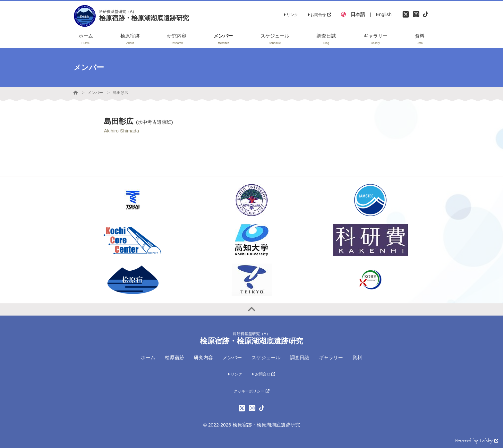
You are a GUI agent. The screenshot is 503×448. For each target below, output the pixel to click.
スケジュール (266, 357)
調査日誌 (300, 357)
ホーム (148, 357)
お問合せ (319, 15)
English (384, 14)
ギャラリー (331, 357)
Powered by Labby (477, 441)
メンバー (95, 93)
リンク (291, 15)
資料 (357, 357)
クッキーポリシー (251, 391)
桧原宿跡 (175, 357)
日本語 (358, 14)
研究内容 (203, 357)
